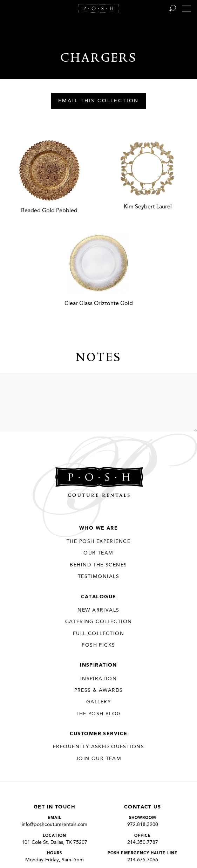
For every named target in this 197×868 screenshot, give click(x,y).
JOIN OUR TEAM (98, 759)
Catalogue (99, 597)
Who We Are (98, 528)
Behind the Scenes (98, 565)
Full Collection (98, 634)
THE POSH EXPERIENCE (98, 542)
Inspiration (98, 665)
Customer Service (99, 734)
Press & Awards (99, 690)
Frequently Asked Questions (98, 747)
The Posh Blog (98, 714)
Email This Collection (99, 101)
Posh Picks (98, 645)
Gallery (98, 702)
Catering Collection (99, 622)
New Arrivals (98, 610)
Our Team (98, 553)
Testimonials (98, 577)
